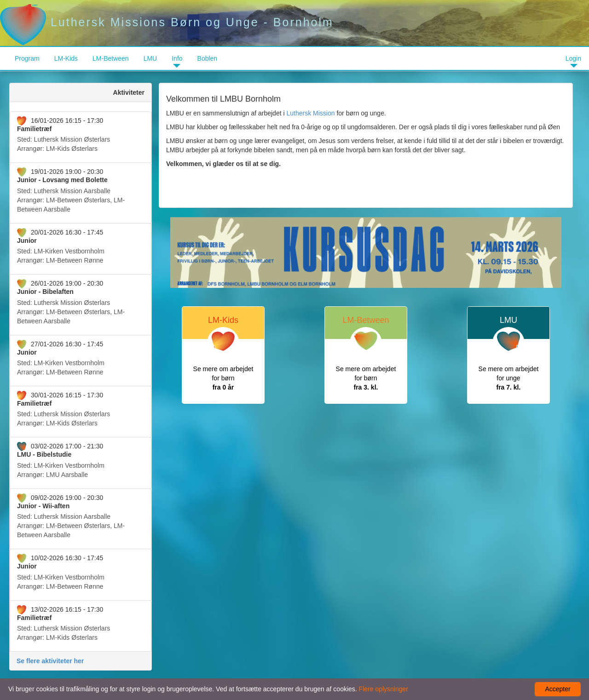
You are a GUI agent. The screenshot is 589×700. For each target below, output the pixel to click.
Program (27, 58)
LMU (150, 58)
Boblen (208, 58)
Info (177, 58)
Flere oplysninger (384, 689)
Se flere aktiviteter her (50, 661)
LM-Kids (66, 58)
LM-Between (111, 58)
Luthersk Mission (310, 113)
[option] (366, 253)
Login (573, 58)
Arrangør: (81, 134)
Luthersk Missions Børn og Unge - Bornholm (167, 22)
